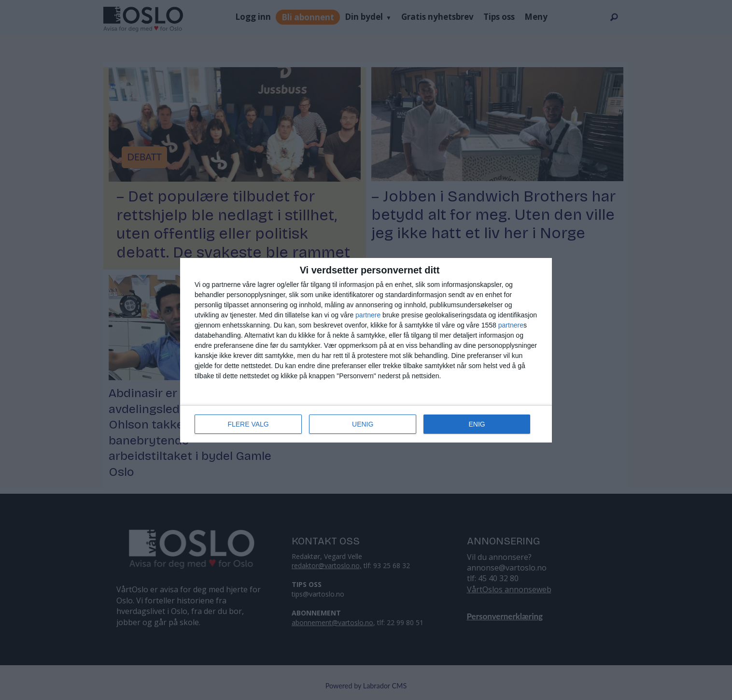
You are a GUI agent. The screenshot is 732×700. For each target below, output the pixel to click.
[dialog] (366, 350)
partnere (368, 315)
